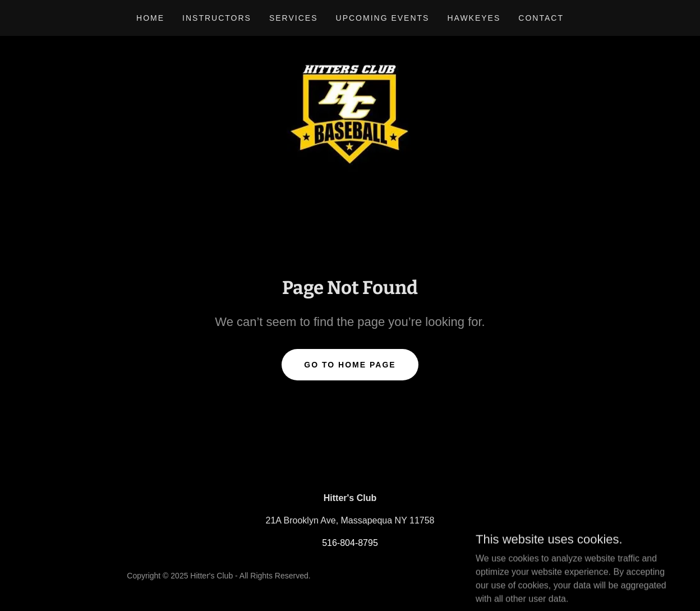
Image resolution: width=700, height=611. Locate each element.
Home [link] (150, 18)
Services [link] (294, 18)
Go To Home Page (350, 365)
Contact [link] (541, 18)
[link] (350, 111)
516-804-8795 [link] (350, 543)
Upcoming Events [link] (383, 18)
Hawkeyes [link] (474, 18)
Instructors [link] (217, 18)
